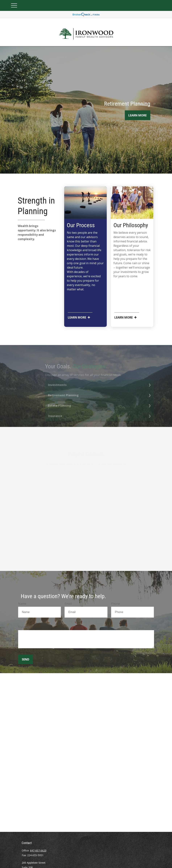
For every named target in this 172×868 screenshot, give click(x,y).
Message (24, 627)
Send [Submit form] (25, 659)
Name (22, 604)
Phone (116, 604)
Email (68, 604)
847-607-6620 (38, 850)
